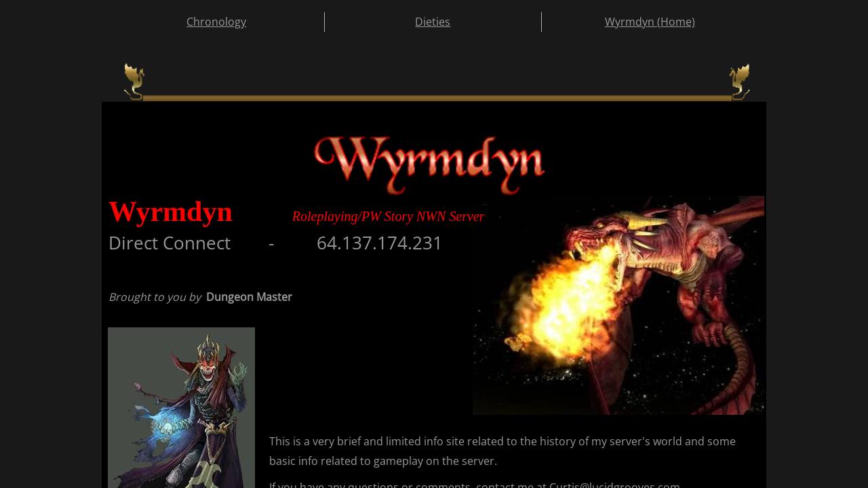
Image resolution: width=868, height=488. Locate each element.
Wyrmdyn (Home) (650, 22)
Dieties (433, 22)
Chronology (216, 22)
